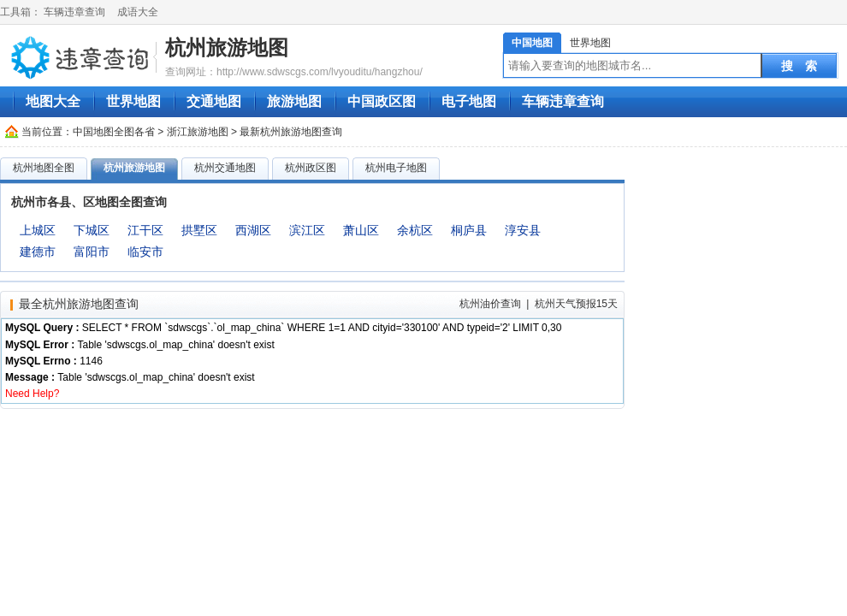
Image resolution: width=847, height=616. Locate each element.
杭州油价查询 (490, 304)
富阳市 (92, 252)
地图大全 (53, 101)
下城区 (92, 230)
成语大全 (138, 12)
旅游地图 (294, 101)
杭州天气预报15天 (576, 304)
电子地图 (469, 101)
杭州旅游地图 (227, 47)
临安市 (145, 252)
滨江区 (307, 230)
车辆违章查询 (74, 12)
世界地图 (590, 43)
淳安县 (523, 230)
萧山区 (361, 230)
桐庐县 (469, 230)
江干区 (145, 230)
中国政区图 (382, 101)
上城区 (38, 230)
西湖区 (253, 230)
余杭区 (415, 230)
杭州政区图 (311, 168)
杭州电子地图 (396, 168)
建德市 (38, 252)
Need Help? (32, 394)
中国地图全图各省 (114, 132)
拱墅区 (199, 230)
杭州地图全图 (44, 168)
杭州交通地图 (225, 168)
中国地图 (532, 43)
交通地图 (214, 101)
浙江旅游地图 (198, 132)
